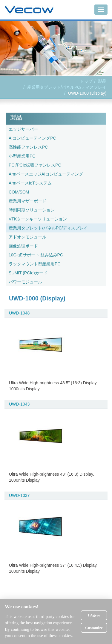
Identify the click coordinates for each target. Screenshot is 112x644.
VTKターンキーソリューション (38, 219)
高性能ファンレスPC (28, 147)
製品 (102, 81)
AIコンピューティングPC (32, 138)
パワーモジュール (25, 282)
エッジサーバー (23, 129)
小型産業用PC (22, 156)
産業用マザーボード (27, 201)
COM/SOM (19, 192)
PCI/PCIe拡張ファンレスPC (35, 165)
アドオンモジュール (27, 237)
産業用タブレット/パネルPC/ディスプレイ (67, 87)
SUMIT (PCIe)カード (28, 273)
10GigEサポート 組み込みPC (36, 255)
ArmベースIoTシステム (30, 183)
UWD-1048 (19, 313)
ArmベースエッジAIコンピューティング (46, 174)
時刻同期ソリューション (32, 210)
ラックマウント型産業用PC (34, 264)
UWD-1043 (19, 404)
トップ (86, 81)
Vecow (29, 10)
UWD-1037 (19, 495)
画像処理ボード (23, 246)
